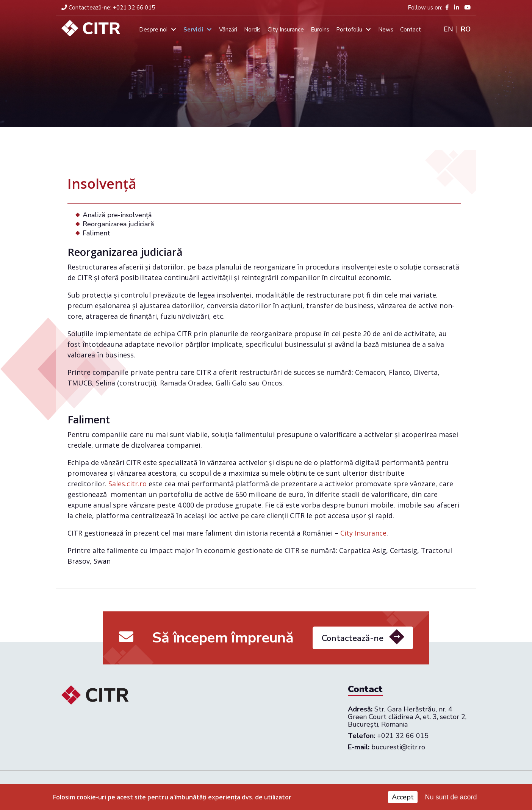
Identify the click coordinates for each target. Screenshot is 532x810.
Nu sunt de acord (451, 797)
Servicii (193, 30)
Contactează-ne (353, 641)
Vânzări (228, 30)
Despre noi (153, 30)
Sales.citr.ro (128, 484)
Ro (466, 29)
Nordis (252, 30)
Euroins (320, 30)
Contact (411, 30)
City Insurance (286, 30)
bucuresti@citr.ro (398, 747)
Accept (403, 797)
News (386, 30)
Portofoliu (349, 30)
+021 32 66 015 (108, 8)
